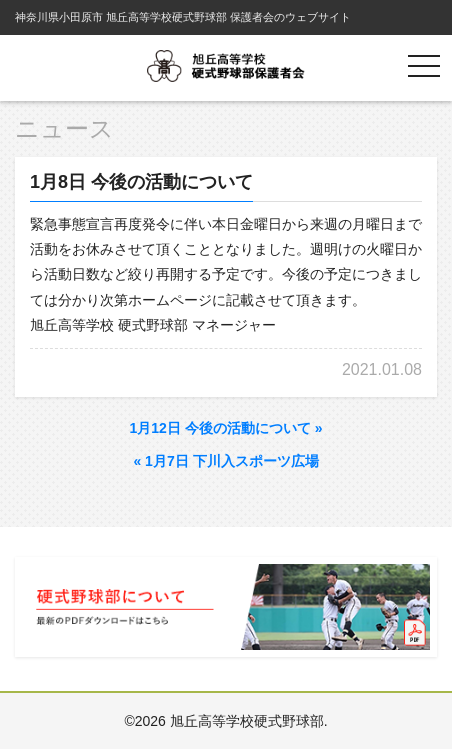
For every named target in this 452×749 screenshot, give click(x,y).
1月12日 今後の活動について (226, 428)
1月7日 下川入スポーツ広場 (225, 461)
